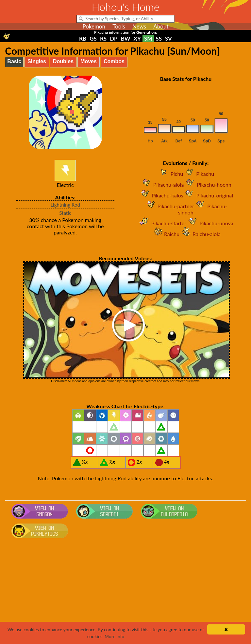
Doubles (63, 61)
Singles (37, 61)
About (161, 26)
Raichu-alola (200, 234)
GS (93, 38)
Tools (119, 26)
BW (126, 38)
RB (83, 38)
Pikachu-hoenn (207, 184)
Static (65, 213)
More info (114, 636)
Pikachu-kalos (161, 195)
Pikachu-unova (210, 223)
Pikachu (199, 174)
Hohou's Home (126, 7)
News (139, 26)
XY (137, 38)
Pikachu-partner (169, 206)
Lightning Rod (65, 205)
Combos (114, 61)
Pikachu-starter (162, 223)
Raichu (165, 234)
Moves (89, 61)
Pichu (170, 174)
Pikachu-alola (162, 184)
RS (103, 38)
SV (168, 38)
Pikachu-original (208, 195)
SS (159, 38)
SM (148, 38)
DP (114, 38)
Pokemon (94, 26)
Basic (14, 61)
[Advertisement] (126, 593)
